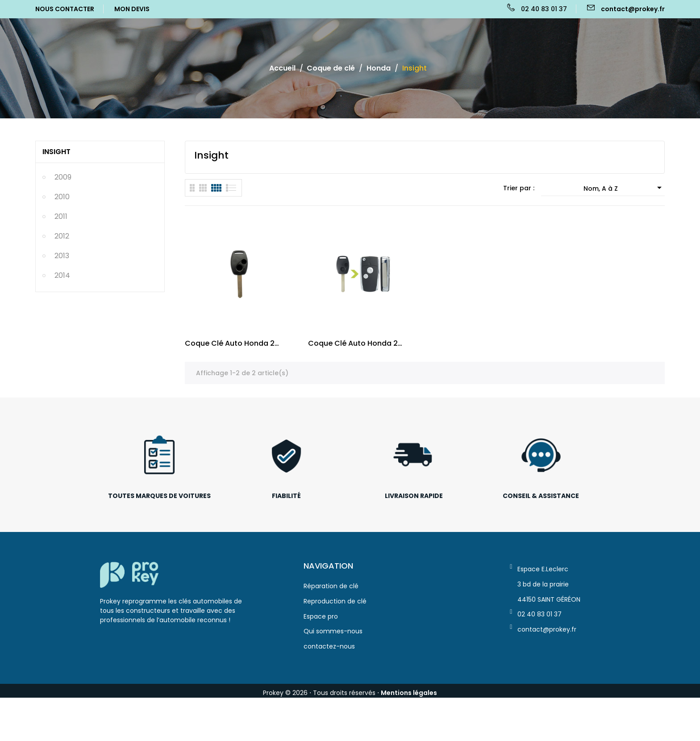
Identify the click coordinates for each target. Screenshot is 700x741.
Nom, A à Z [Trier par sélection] (624, 193)
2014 (62, 319)
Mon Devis (132, 9)
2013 (62, 299)
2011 (61, 260)
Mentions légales (409, 698)
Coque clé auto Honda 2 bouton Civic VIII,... (230, 348)
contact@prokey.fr (633, 9)
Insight (56, 195)
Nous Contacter (65, 9)
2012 (62, 279)
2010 (62, 240)
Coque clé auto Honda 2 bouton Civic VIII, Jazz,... (353, 348)
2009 (63, 220)
